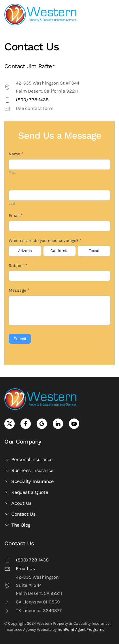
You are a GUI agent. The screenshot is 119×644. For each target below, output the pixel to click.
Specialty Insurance (29, 481)
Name (16, 154)
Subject (18, 265)
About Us (18, 503)
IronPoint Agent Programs (81, 629)
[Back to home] (40, 14)
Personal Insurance (28, 460)
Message (19, 290)
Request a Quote (26, 492)
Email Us (25, 568)
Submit (20, 339)
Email (16, 215)
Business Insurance (29, 471)
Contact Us (20, 514)
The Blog (17, 525)
